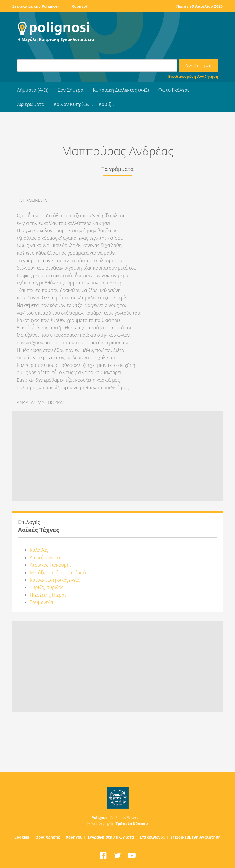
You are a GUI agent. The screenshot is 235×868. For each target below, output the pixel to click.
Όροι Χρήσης (47, 837)
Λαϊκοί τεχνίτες (46, 558)
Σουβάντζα (41, 602)
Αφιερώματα (31, 104)
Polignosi (100, 817)
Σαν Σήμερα (71, 90)
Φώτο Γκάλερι (174, 90)
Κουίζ (105, 104)
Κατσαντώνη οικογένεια (55, 580)
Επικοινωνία (152, 837)
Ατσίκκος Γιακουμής (51, 565)
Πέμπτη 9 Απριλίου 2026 (199, 6)
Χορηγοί (80, 6)
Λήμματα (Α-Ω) (33, 90)
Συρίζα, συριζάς (47, 587)
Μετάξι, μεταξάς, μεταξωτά (58, 572)
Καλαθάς (39, 550)
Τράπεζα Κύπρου (132, 824)
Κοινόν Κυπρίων (72, 104)
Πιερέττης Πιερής (48, 595)
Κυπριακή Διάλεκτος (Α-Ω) (121, 90)
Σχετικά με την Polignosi (36, 6)
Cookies (22, 837)
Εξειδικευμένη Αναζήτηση (193, 76)
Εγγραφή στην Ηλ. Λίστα (111, 837)
